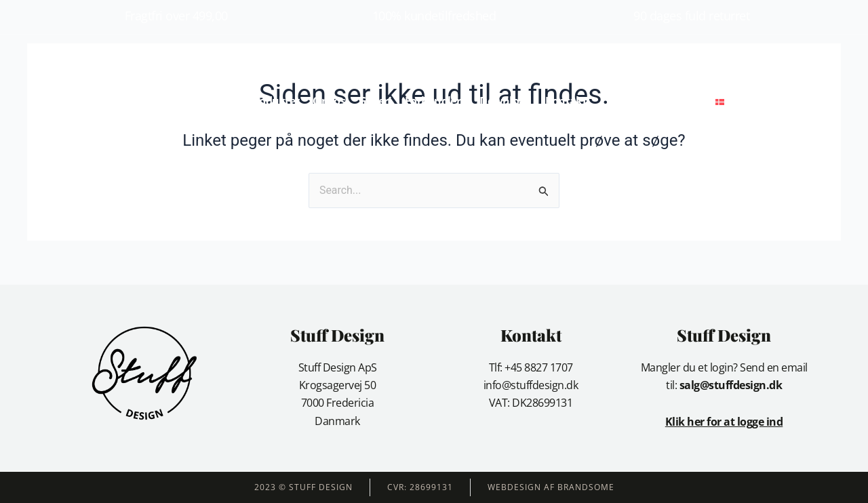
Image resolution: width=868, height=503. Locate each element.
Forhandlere (435, 101)
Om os (329, 101)
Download (505, 101)
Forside (217, 101)
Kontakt (566, 101)
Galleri (375, 101)
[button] (758, 101)
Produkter (274, 101)
